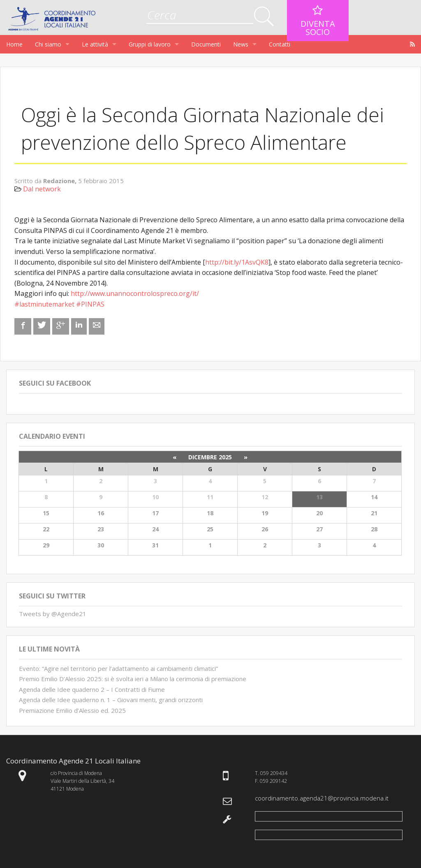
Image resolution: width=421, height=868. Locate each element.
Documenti (206, 44)
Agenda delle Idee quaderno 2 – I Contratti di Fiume (92, 689)
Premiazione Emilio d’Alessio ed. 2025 (72, 710)
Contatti (280, 44)
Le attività (95, 44)
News (241, 44)
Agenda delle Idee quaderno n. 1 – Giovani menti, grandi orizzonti (111, 700)
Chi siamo (48, 44)
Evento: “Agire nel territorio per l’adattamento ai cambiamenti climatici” (118, 668)
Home (14, 44)
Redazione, (61, 181)
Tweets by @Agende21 (53, 614)
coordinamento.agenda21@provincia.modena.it (322, 798)
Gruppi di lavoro (150, 44)
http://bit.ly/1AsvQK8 (237, 262)
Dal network (42, 189)
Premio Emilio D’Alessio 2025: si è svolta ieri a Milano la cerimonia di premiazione (133, 679)
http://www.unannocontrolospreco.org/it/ (135, 293)
